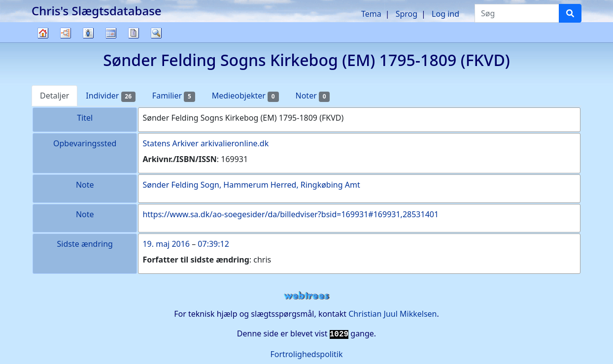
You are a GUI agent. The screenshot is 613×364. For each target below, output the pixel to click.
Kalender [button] (111, 33)
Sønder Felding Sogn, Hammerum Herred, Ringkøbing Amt (251, 185)
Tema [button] (371, 14)
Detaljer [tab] (54, 96)
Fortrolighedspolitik (306, 354)
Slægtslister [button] (88, 33)
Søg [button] (156, 33)
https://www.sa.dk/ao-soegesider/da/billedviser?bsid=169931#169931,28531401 (290, 214)
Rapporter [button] (134, 33)
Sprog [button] (407, 14)
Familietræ (43, 42)
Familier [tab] (174, 96)
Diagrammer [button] (66, 33)
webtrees (306, 296)
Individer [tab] (111, 96)
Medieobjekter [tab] (245, 96)
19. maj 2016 (166, 244)
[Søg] (570, 13)
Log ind (445, 14)
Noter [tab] (313, 96)
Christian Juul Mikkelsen (392, 314)
